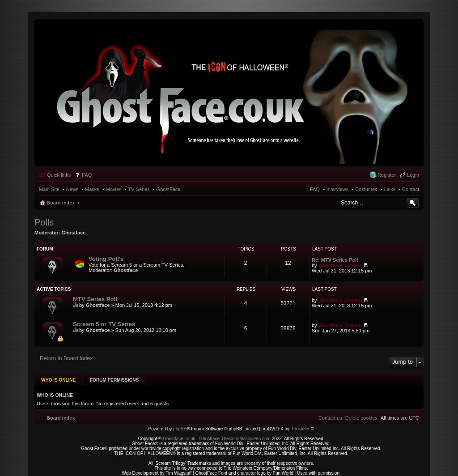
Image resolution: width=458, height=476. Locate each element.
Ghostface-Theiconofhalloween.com (235, 434)
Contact (411, 189)
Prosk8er (301, 424)
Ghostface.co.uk (180, 434)
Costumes (366, 189)
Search (413, 203)
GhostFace (169, 189)
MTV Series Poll (95, 299)
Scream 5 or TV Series (104, 324)
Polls (44, 222)
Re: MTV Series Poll (335, 260)
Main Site (49, 189)
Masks (92, 189)
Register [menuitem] (387, 175)
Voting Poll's (106, 259)
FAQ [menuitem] (87, 175)
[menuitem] (361, 413)
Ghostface (74, 233)
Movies (114, 189)
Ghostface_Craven (340, 265)
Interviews (338, 189)
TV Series (139, 189)
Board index (61, 203)
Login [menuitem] (413, 175)
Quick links (59, 175)
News (72, 189)
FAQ (315, 189)
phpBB (180, 424)
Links (390, 189)
